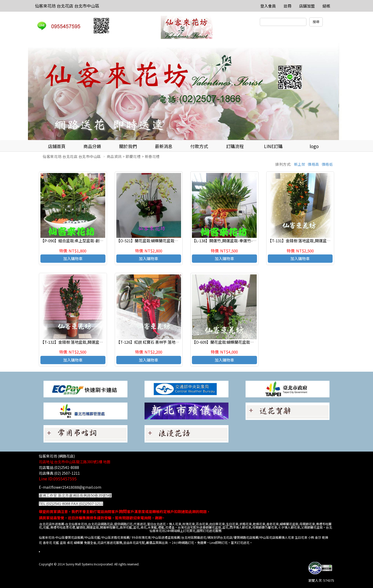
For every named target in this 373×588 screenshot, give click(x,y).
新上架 (300, 164)
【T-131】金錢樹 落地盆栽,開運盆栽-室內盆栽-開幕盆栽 (316, 241)
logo (314, 146)
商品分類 (92, 146)
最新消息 (164, 146)
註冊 (288, 6)
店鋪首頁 (57, 146)
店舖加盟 (307, 6)
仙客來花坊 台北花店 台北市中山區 (67, 6)
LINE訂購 (273, 146)
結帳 (326, 6)
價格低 (327, 164)
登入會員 (268, 6)
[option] (187, 91)
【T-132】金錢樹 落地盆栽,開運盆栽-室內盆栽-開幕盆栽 (89, 342)
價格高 (313, 164)
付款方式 (199, 146)
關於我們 (128, 146)
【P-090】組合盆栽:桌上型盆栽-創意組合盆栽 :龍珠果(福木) (92, 241)
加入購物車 (73, 258)
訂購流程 (235, 146)
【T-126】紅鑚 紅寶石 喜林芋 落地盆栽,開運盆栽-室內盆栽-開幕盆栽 (175, 342)
